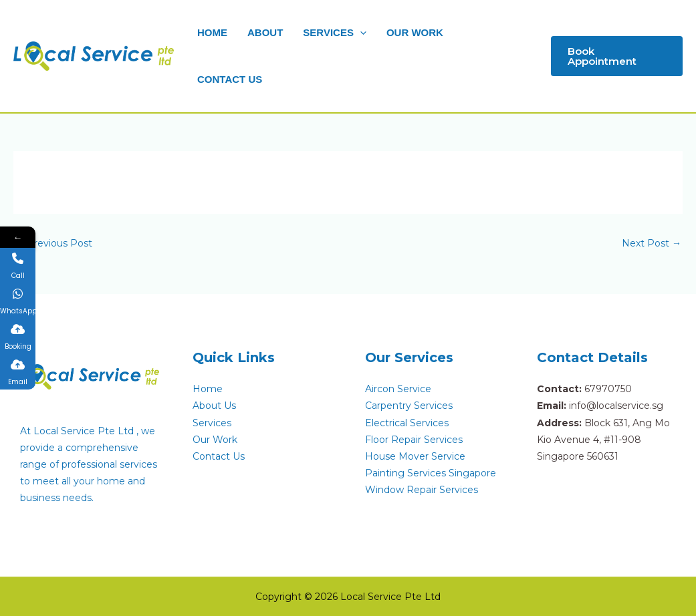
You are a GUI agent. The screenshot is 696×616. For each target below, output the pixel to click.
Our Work (215, 440)
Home (208, 389)
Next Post (652, 243)
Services (212, 423)
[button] (360, 32)
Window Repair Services (422, 490)
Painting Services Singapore (431, 473)
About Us (214, 406)
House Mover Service (415, 456)
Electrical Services (407, 423)
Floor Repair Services (414, 440)
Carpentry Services (409, 406)
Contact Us (219, 456)
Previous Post (53, 243)
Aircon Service (398, 389)
